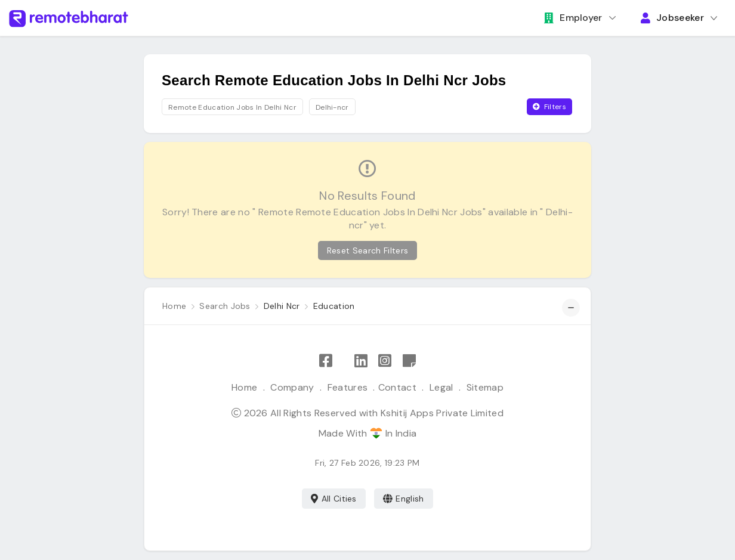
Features (348, 387)
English (404, 499)
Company (292, 387)
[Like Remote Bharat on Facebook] (326, 361)
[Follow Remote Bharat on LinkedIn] (361, 361)
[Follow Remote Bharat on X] (343, 361)
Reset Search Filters (367, 250)
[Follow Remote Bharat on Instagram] (385, 361)
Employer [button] (573, 18)
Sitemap (485, 387)
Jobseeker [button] (672, 18)
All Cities (334, 499)
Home (244, 387)
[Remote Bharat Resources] (409, 361)
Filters (549, 107)
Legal (441, 387)
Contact (397, 387)
